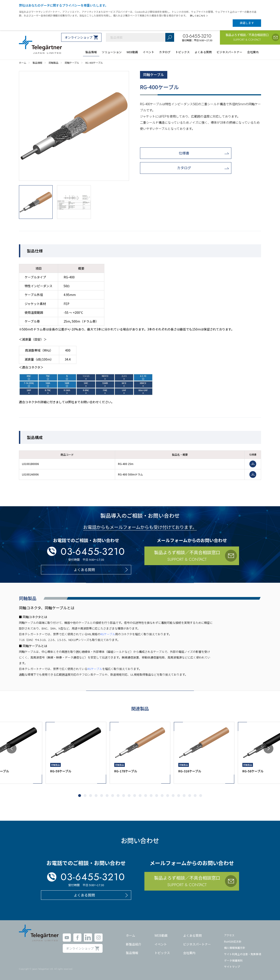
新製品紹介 (134, 944)
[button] (12, 749)
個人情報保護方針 (235, 948)
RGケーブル (108, 634)
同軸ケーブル (154, 74)
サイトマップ (232, 966)
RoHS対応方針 (233, 941)
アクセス (229, 935)
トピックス (162, 953)
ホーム (131, 935)
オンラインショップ (79, 37)
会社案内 (189, 953)
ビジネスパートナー (197, 944)
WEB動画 (161, 935)
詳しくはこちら (199, 16)
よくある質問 (192, 935)
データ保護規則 (233, 960)
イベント (161, 944)
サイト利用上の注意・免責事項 (243, 954)
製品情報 (132, 953)
